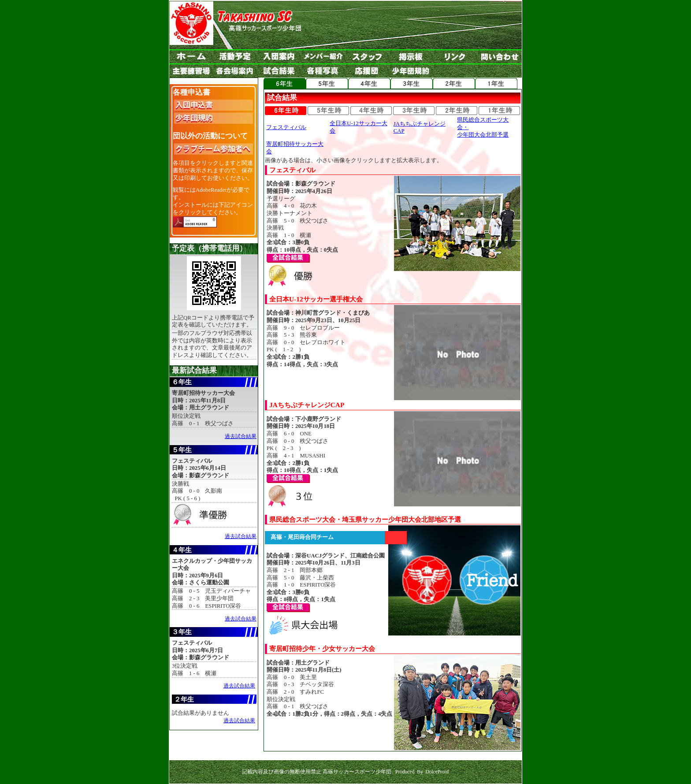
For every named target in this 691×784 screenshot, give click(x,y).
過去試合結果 (241, 436)
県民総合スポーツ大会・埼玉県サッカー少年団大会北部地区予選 (365, 519)
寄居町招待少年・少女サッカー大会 (322, 648)
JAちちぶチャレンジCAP (307, 405)
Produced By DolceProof (422, 772)
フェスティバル (286, 127)
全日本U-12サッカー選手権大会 (316, 299)
